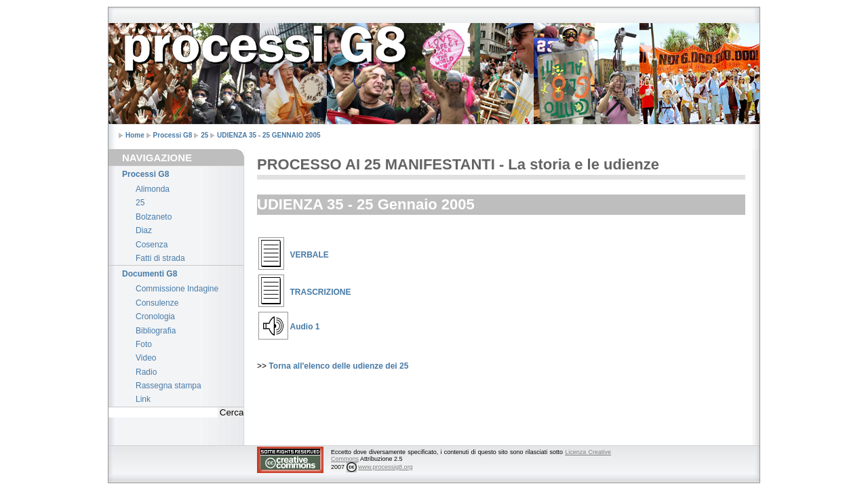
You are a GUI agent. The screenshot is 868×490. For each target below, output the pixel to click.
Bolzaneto (154, 217)
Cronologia (155, 317)
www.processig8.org (386, 467)
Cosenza (152, 245)
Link (143, 399)
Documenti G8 (150, 274)
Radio (146, 372)
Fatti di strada (160, 258)
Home (135, 135)
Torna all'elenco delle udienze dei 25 (338, 366)
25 (204, 135)
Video (146, 358)
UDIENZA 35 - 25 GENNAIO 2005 (269, 135)
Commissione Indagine (177, 289)
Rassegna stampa (169, 386)
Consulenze (157, 303)
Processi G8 (173, 135)
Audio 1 (305, 327)
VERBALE (310, 255)
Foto (144, 344)
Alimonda (153, 189)
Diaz (144, 230)
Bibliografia (156, 331)
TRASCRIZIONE (321, 292)
